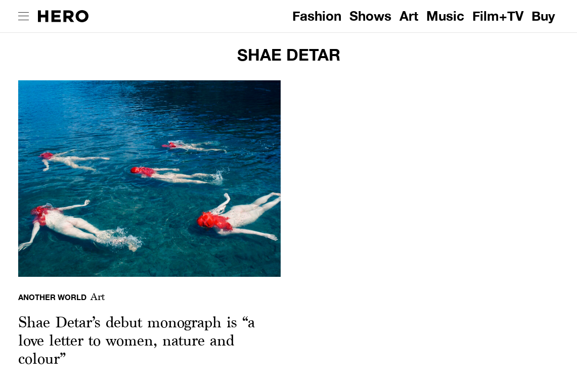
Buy (543, 16)
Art (409, 16)
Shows (370, 16)
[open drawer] (24, 16)
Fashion (317, 16)
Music (445, 16)
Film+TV (498, 16)
